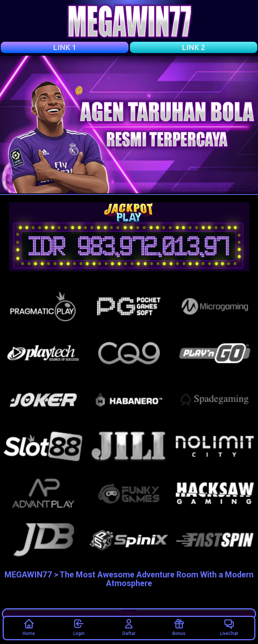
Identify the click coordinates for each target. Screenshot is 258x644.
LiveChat (229, 627)
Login (79, 627)
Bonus (179, 627)
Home (29, 627)
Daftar (129, 627)
